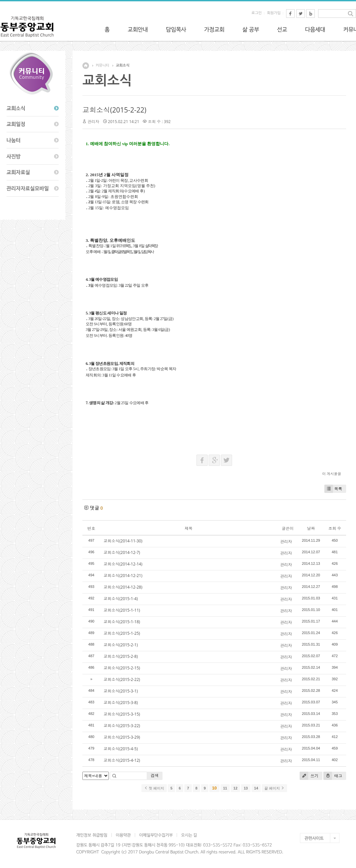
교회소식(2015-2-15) (122, 668)
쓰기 (309, 776)
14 (256, 788)
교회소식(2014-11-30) (123, 541)
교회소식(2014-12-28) (123, 587)
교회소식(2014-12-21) (123, 576)
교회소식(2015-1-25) (122, 633)
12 (235, 788)
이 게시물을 (332, 474)
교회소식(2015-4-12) (122, 760)
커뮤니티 (102, 65)
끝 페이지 (274, 788)
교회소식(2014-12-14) (123, 564)
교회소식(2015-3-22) (122, 726)
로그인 (257, 13)
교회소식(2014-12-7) (122, 552)
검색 (155, 775)
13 (246, 788)
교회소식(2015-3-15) (122, 714)
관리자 (93, 122)
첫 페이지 (154, 788)
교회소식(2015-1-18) (122, 622)
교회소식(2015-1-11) (122, 610)
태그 (333, 776)
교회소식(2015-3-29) (122, 737)
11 (225, 788)
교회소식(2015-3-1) (121, 691)
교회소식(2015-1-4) (121, 599)
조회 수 (335, 528)
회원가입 (274, 13)
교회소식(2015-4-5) (121, 749)
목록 (333, 489)
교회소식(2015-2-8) (121, 656)
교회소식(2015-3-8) (121, 703)
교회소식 (122, 65)
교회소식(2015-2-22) (114, 110)
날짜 (311, 528)
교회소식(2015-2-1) (121, 645)
